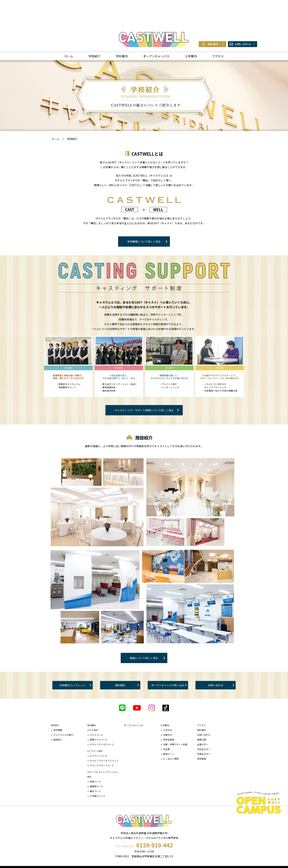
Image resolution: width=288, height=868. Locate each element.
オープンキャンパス (156, 33)
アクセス (218, 33)
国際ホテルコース (99, 717)
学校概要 (58, 707)
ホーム (69, 33)
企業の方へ (203, 721)
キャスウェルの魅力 (63, 712)
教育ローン (169, 731)
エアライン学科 (95, 728)
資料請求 (120, 662)
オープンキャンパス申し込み (168, 662)
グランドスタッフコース (102, 742)
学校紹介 (94, 33)
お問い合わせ (215, 662)
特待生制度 (169, 717)
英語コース (95, 758)
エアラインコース (99, 733)
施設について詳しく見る (144, 635)
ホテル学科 (93, 707)
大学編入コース (97, 773)
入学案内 (191, 33)
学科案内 (122, 33)
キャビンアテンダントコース (104, 737)
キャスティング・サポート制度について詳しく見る (144, 387)
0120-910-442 (155, 822)
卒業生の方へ (204, 731)
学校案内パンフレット (72, 662)
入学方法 (168, 707)
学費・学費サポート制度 (175, 721)
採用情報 (201, 736)
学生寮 (166, 726)
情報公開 (201, 717)
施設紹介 (58, 717)
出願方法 (168, 712)
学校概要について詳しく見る (144, 219)
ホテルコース (96, 712)
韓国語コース (96, 763)
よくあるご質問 (171, 736)
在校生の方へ (204, 726)
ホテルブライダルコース (102, 721)
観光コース (95, 768)
